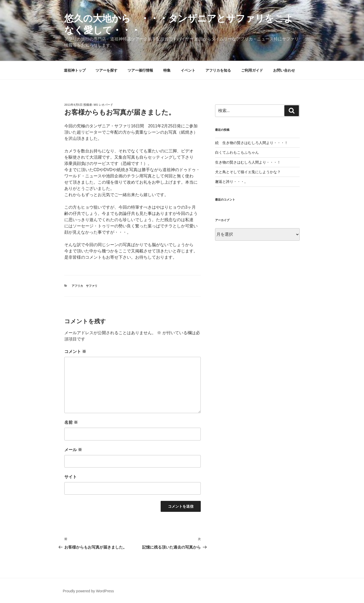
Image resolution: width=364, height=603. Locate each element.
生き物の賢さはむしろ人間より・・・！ (248, 162)
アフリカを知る (218, 70)
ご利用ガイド (252, 70)
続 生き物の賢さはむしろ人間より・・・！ (252, 143)
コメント (75, 352)
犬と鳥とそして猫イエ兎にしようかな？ (248, 172)
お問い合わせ (284, 70)
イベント (188, 70)
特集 (167, 70)
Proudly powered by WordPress (88, 591)
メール (73, 450)
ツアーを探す (106, 70)
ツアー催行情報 (140, 70)
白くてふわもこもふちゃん (237, 152)
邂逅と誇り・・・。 (231, 182)
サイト (71, 477)
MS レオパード (103, 105)
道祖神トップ (75, 70)
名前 (71, 422)
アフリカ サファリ (84, 286)
